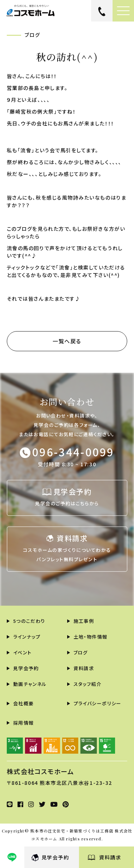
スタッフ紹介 (88, 684)
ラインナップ (27, 637)
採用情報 (24, 723)
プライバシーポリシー (98, 703)
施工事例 (84, 621)
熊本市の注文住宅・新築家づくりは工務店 (72, 831)
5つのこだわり (29, 621)
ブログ (81, 652)
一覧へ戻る (67, 341)
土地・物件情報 (91, 637)
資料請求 (110, 857)
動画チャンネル (30, 684)
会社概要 (24, 703)
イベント (23, 652)
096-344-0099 (73, 452)
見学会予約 (55, 857)
